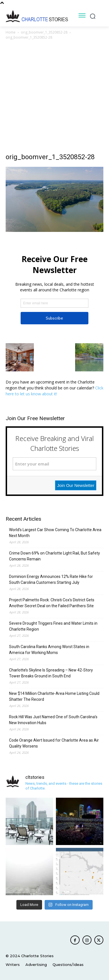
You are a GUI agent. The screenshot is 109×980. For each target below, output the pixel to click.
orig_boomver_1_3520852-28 (44, 32)
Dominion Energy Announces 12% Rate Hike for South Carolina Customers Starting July (51, 579)
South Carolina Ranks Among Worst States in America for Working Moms (49, 650)
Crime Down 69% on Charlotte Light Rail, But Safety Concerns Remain (54, 556)
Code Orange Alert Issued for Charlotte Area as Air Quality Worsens (54, 743)
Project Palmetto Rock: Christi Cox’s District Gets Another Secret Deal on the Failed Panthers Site (52, 603)
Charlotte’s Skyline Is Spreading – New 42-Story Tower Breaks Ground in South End (51, 673)
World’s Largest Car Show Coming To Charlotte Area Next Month (55, 533)
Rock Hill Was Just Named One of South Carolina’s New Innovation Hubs (53, 720)
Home (11, 32)
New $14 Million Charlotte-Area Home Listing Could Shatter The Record (54, 696)
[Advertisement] (54, 98)
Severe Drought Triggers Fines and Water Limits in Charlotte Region (53, 626)
